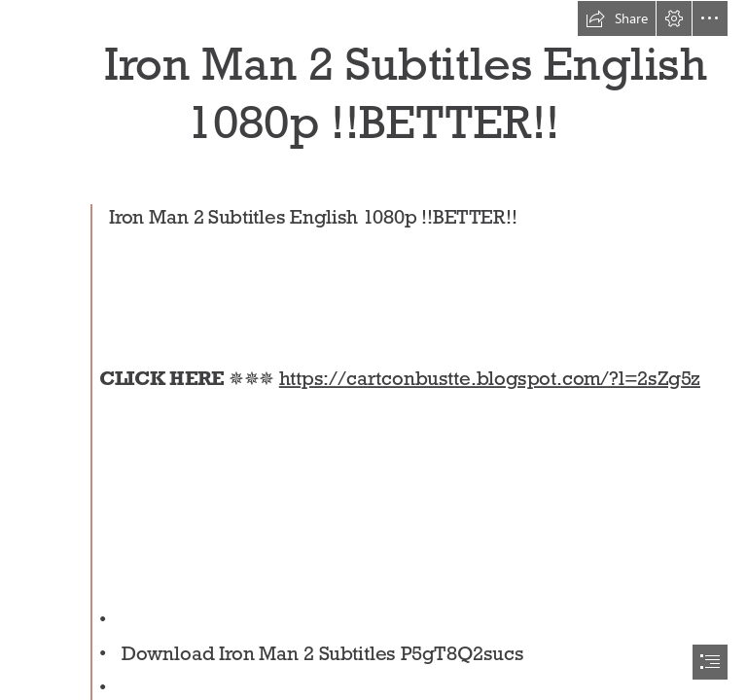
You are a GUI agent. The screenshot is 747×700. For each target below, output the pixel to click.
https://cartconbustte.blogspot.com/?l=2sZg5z (490, 379)
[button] (617, 18)
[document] (373, 350)
